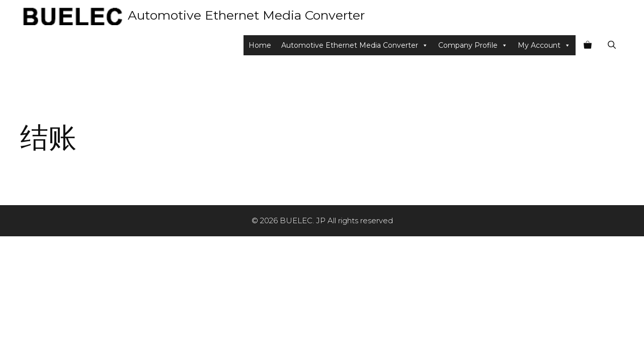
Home (260, 45)
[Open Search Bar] (612, 45)
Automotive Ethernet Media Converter (246, 15)
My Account (544, 45)
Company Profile (473, 45)
